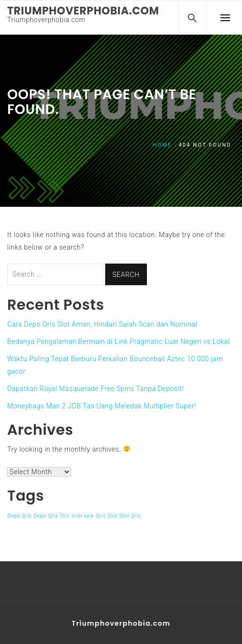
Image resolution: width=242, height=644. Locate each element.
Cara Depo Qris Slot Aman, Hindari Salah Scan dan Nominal (102, 324)
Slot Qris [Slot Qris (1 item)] (130, 516)
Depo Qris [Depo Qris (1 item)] (19, 516)
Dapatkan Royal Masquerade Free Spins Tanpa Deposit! (96, 389)
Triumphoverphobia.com (83, 11)
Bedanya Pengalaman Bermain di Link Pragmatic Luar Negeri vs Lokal (119, 341)
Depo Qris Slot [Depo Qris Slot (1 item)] (52, 516)
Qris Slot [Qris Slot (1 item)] (107, 516)
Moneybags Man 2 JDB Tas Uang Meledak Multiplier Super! (102, 406)
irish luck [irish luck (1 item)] (83, 516)
